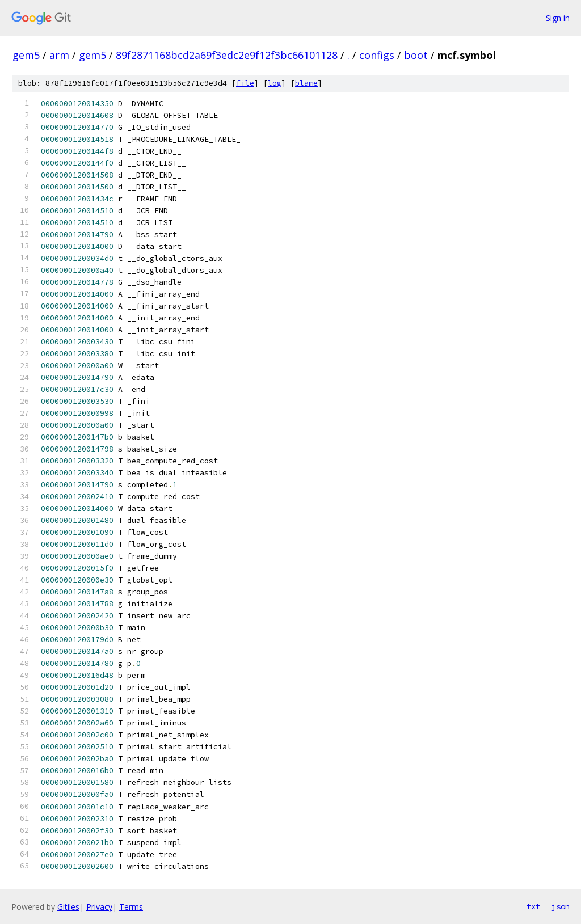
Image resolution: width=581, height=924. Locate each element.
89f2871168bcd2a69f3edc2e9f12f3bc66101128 (227, 55)
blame (306, 83)
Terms (131, 907)
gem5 (26, 55)
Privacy (99, 907)
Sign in (558, 18)
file (245, 83)
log (275, 83)
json (561, 906)
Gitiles (68, 907)
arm (59, 55)
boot (416, 55)
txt (533, 906)
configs (377, 55)
